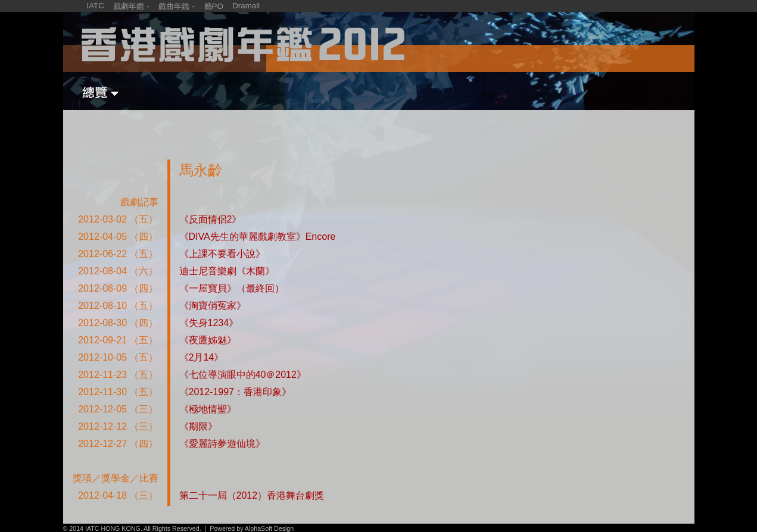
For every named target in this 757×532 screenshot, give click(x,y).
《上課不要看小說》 (222, 254)
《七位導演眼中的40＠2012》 (243, 375)
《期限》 (198, 426)
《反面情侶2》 (211, 219)
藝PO (214, 6)
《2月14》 (202, 357)
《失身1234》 (209, 323)
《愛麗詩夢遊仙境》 (222, 444)
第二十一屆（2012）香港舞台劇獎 (252, 495)
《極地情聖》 (208, 409)
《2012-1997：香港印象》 (236, 392)
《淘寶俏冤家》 (213, 306)
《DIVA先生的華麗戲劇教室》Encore (258, 237)
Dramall (246, 6)
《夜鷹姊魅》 (208, 340)
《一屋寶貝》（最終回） (232, 288)
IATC (96, 6)
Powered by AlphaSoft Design (252, 528)
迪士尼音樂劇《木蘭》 (227, 271)
